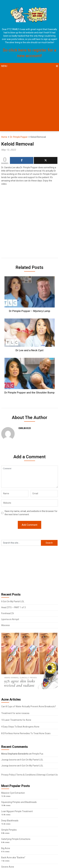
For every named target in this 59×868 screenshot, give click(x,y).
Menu (4, 66)
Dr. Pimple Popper (19, 137)
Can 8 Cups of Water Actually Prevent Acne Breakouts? (29, 706)
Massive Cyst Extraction (13, 793)
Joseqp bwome (9, 760)
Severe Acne (8, 867)
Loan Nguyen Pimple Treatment (17, 811)
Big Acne (6, 848)
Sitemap (41, 775)
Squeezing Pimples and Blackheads (19, 802)
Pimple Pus (38, 754)
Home (4, 137)
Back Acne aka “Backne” (13, 858)
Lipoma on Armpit (10, 619)
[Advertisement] (29, 100)
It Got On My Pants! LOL (13, 601)
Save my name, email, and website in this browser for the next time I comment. (31, 513)
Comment (30, 477)
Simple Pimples (9, 830)
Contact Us (52, 775)
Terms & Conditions (26, 775)
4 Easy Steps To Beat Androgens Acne (20, 727)
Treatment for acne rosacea (15, 713)
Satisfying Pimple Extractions (16, 839)
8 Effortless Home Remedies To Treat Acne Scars (26, 733)
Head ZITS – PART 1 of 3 (13, 607)
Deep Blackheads (10, 821)
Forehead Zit (8, 613)
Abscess (6, 625)
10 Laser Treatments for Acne (16, 720)
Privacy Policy (8, 775)
